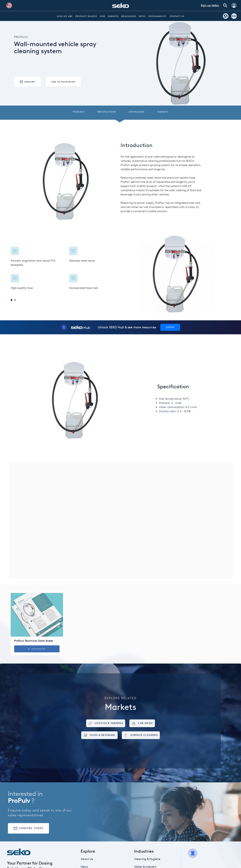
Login (170, 327)
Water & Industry (147, 867)
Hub (102, 16)
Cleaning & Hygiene (149, 859)
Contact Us (177, 16)
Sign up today (210, 5)
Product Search (86, 16)
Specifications (107, 112)
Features (79, 112)
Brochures (129, 16)
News (142, 16)
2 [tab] (15, 300)
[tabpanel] (66, 268)
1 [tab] (12, 300)
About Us (91, 859)
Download (37, 649)
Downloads (137, 112)
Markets (113, 16)
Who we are (65, 16)
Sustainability (158, 16)
